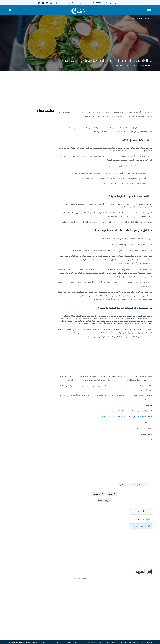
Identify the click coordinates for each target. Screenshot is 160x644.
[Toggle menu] (149, 11)
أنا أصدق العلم (23, 642)
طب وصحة (141, 18)
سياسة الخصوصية (92, 642)
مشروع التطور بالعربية (71, 2)
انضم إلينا (57, 2)
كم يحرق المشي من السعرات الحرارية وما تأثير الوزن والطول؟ (131, 411)
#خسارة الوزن (123, 485)
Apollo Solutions (13, 642)
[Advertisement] (104, 92)
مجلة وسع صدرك (113, 642)
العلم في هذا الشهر (87, 2)
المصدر (150, 439)
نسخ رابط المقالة (104, 500)
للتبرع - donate (101, 2)
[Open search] (10, 10)
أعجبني (112, 494)
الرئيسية (149, 18)
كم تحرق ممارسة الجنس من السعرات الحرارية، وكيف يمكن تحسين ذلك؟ (127, 416)
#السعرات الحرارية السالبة (139, 485)
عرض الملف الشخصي (140, 526)
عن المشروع (113, 2)
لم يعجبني (98, 494)
